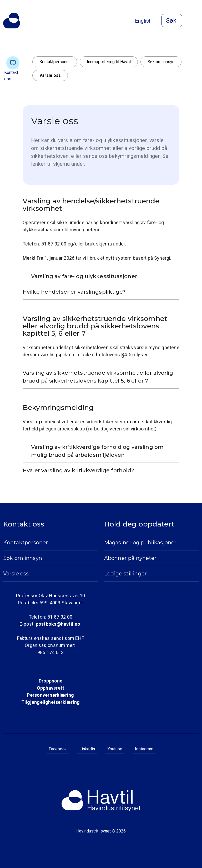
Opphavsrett (50, 688)
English (143, 21)
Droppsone (51, 681)
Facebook (58, 749)
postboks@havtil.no (59, 624)
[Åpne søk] (172, 21)
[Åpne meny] (196, 21)
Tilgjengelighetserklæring (50, 702)
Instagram (144, 749)
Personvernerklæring (50, 695)
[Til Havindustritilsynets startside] (12, 21)
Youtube (115, 749)
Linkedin (87, 749)
